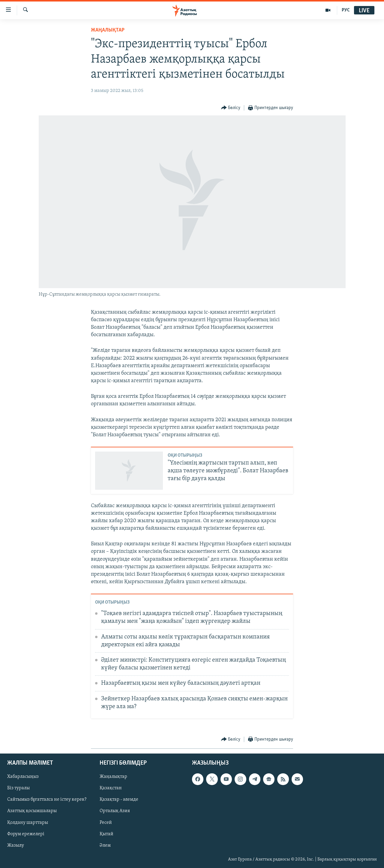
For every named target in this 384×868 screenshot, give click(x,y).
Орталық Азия (115, 811)
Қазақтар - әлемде (119, 799)
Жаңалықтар (113, 777)
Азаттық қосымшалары (32, 811)
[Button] (231, 108)
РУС (346, 10)
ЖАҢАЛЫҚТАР (108, 30)
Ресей (106, 822)
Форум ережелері (26, 834)
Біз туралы (18, 788)
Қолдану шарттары (28, 822)
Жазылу (16, 845)
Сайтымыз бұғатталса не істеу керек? (47, 799)
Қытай (106, 834)
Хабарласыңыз (23, 777)
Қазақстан (111, 788)
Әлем (105, 845)
